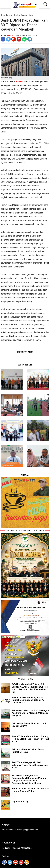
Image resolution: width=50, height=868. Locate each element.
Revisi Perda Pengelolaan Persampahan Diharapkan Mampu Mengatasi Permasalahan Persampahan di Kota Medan (29, 779)
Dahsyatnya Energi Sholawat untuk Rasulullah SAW (29, 725)
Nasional (24, 15)
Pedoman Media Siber (22, 848)
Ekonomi (9, 15)
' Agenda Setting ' (21, 802)
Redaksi (6, 848)
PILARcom (19, 82)
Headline (17, 15)
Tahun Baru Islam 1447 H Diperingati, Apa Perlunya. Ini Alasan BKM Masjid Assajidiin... (30, 713)
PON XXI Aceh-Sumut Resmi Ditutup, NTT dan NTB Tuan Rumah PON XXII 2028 (30, 739)
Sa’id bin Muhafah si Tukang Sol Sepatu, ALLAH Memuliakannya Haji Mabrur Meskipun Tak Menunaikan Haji (30, 688)
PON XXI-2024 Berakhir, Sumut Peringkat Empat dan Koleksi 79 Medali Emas (28, 700)
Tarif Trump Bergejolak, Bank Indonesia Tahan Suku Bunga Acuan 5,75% (30, 765)
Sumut (31, 15)
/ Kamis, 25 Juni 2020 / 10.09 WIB (25, 36)
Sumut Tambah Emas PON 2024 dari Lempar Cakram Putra (30, 790)
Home (3, 15)
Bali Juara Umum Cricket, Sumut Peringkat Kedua (28, 751)
